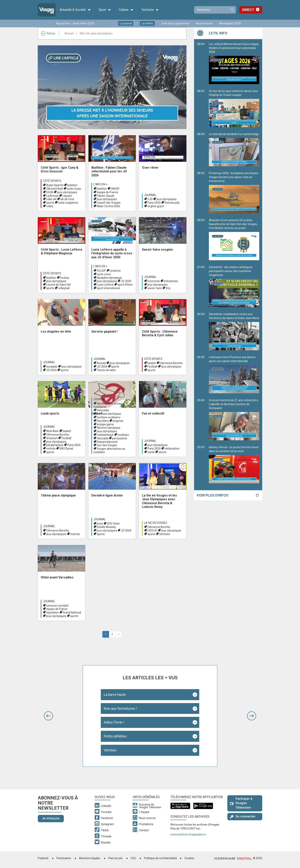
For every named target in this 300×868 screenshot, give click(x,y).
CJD (150, 199)
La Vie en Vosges (156, 523)
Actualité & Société (75, 10)
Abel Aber (52, 431)
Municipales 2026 (230, 23)
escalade (52, 367)
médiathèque (105, 435)
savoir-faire (155, 288)
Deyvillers (103, 421)
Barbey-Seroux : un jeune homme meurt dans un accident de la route (234, 464)
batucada (103, 410)
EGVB (50, 192)
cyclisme (115, 271)
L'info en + (100, 184)
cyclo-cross (74, 189)
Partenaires (64, 858)
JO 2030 (126, 281)
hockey (65, 278)
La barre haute (115, 695)
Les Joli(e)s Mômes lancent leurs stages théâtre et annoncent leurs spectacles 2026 (234, 63)
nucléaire (123, 435)
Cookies (189, 858)
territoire (165, 534)
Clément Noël (55, 189)
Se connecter (243, 816)
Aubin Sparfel (55, 185)
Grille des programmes (175, 23)
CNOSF (115, 189)
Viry (168, 288)
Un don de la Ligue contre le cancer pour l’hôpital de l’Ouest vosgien (234, 108)
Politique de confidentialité (161, 858)
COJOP (101, 271)
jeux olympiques (67, 192)
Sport (105, 10)
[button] (48, 716)
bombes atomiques (109, 414)
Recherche (232, 10)
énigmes (118, 421)
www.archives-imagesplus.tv (188, 834)
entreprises (171, 281)
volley (50, 206)
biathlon (72, 185)
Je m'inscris (51, 818)
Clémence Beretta (171, 363)
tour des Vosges (107, 445)
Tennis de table (106, 370)
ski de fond (67, 199)
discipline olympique (109, 278)
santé (151, 452)
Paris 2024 (154, 203)
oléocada (103, 438)
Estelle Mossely (106, 527)
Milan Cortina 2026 (108, 206)
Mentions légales (90, 858)
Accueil (69, 33)
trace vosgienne (68, 203)
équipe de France (107, 192)
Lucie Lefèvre (105, 285)
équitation (53, 612)
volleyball (64, 288)
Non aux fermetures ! (120, 708)
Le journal (126, 23)
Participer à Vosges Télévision (241, 803)
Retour (48, 33)
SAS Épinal (66, 449)
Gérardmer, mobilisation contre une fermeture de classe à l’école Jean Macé (234, 331)
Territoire (150, 10)
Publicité (43, 858)
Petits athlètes (115, 736)
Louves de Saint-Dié (59, 285)
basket (152, 363)
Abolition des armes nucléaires (108, 405)
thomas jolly (172, 203)
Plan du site (115, 858)
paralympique (55, 445)
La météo (147, 23)
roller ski (51, 199)
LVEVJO (152, 531)
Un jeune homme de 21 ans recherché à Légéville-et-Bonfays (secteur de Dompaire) (234, 419)
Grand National (72, 612)
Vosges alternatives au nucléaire (109, 450)
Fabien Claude (106, 196)
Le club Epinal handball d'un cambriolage (234, 149)
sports (50, 203)
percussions (120, 438)
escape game (105, 424)
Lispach (67, 196)
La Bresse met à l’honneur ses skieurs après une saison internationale (234, 374)
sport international (108, 288)
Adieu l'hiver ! (114, 722)
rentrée (51, 449)
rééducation (172, 449)
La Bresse (52, 196)
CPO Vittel (113, 524)
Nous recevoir (204, 23)
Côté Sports (52, 181)
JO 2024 (51, 370)
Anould (101, 363)
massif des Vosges (109, 203)
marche (75, 534)
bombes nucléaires (109, 417)
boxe (100, 524)
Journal (150, 195)
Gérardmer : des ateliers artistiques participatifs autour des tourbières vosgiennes (234, 286)
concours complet (57, 606)
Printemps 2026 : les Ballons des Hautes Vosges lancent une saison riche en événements (234, 192)
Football (152, 367)
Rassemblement (107, 442)
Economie (154, 281)
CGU (133, 858)
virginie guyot (156, 206)
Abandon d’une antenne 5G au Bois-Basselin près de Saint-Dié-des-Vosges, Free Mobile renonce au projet (234, 239)
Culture (126, 10)
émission (52, 438)
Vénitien (110, 750)
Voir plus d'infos (212, 495)
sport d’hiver (125, 285)
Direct (248, 10)
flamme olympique (109, 428)
